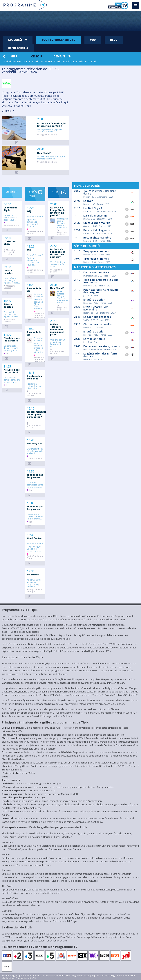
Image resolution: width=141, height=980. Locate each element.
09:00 (7, 238)
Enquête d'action (94, 300)
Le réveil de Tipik (10, 209)
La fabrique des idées (97, 317)
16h (50, 62)
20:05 (41, 119)
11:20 (7, 334)
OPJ (29, 211)
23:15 (54, 321)
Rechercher (18, 48)
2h (92, 62)
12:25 (31, 208)
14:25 (31, 285)
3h (95, 62)
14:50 (31, 328)
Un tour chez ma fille (97, 223)
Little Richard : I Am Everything (96, 308)
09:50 (7, 267)
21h (72, 62)
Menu (136, 4)
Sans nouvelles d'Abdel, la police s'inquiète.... (39, 348)
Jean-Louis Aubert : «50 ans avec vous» (101, 281)
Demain (59, 56)
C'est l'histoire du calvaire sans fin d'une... (58, 264)
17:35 (31, 471)
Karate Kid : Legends (96, 230)
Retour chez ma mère (97, 238)
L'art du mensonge (95, 216)
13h (37, 62)
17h (54, 62)
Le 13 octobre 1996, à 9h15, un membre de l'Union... (51, 157)
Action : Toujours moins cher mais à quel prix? (57, 329)
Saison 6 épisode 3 (35, 543)
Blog (114, 40)
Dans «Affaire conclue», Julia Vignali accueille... (12, 280)
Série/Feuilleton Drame (35, 557)
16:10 (31, 408)
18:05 (31, 503)
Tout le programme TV (58, 40)
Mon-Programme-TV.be (78, 976)
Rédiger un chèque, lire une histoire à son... (34, 386)
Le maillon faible (94, 339)
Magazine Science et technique (10, 252)
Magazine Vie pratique (35, 590)
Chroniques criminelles (98, 324)
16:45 (31, 440)
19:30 (31, 571)
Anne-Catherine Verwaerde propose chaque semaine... (34, 583)
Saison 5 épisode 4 (35, 255)
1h (89, 62)
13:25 (31, 246)
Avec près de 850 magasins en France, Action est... (57, 343)
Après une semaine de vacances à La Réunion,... (33, 223)
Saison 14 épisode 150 (39, 295)
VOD (93, 40)
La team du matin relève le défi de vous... (10, 217)
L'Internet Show (10, 243)
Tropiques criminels (96, 251)
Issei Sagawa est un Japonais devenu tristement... (50, 130)
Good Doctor (34, 538)
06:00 (7, 204)
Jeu (8, 353)
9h (20, 62)
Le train (88, 201)
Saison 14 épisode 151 (39, 339)
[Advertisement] (70, 21)
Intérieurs (33, 574)
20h (67, 62)
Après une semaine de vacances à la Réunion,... (33, 261)
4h (4, 62)
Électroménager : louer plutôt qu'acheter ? (36, 414)
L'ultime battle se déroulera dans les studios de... (35, 451)
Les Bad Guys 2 (93, 208)
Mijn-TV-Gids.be (100, 976)
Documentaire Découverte (34, 426)
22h (76, 62)
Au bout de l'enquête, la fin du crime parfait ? (51, 125)
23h (81, 62)
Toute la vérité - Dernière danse (100, 192)
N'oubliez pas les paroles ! (12, 339)
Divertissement (11, 225)
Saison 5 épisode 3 (35, 216)
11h (28, 62)
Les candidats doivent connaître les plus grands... (12, 348)
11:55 (7, 366)
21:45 (41, 149)
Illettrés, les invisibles (34, 377)
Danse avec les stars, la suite (102, 346)
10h (23, 62)
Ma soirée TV (18, 40)
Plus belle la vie (34, 290)
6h (10, 62)
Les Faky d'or (35, 443)
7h (13, 62)
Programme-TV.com (53, 976)
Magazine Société (48, 134)
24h (85, 62)
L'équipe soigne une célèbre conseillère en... (34, 549)
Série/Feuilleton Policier (35, 232)
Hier (14, 56)
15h (45, 62)
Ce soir (37, 56)
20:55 (54, 246)
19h (63, 62)
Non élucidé (44, 153)
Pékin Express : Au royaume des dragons (101, 291)
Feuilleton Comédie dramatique (40, 315)
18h (59, 62)
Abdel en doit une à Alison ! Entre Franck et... (39, 304)
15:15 (31, 372)
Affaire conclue (8, 272)
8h (17, 62)
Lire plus (8, 111)
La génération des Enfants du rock (100, 355)
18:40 (31, 534)
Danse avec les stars (96, 272)
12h (32, 62)
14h (41, 62)
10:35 (7, 301)
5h (7, 62)
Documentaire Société (34, 394)
